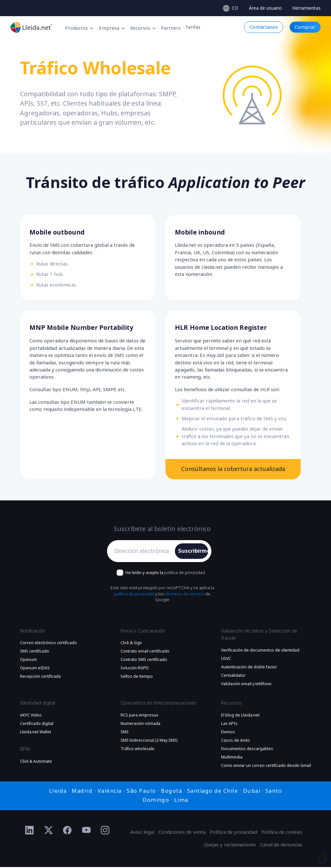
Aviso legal (142, 833)
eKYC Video (31, 716)
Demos (228, 733)
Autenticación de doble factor (249, 668)
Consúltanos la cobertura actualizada (233, 470)
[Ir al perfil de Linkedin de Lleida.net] (30, 831)
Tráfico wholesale (138, 750)
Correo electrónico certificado (48, 644)
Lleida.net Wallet (36, 733)
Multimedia (232, 758)
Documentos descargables (247, 750)
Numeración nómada (140, 725)
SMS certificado (35, 652)
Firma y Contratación (143, 632)
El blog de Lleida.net (240, 716)
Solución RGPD (135, 669)
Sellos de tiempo (137, 677)
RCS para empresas (139, 716)
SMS (125, 733)
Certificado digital (37, 725)
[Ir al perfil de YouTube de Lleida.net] (86, 831)
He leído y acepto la (165, 573)
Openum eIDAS (35, 669)
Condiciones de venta (182, 833)
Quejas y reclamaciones (230, 846)
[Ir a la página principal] (31, 27)
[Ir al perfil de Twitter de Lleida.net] (49, 831)
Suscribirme (193, 552)
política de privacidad (185, 573)
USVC (226, 659)
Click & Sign (131, 644)
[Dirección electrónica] (143, 552)
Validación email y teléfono (246, 685)
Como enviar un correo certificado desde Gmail (266, 767)
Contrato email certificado (145, 652)
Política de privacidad (234, 833)
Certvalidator (233, 676)
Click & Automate (36, 762)
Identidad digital (38, 704)
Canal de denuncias (281, 846)
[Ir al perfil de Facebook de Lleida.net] (67, 831)
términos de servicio (185, 595)
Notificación (32, 632)
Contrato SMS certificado (144, 661)
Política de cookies (282, 833)
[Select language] (231, 8)
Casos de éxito (235, 741)
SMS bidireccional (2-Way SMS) (149, 741)
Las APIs (229, 725)
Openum (28, 661)
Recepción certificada (40, 677)
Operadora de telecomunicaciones (159, 704)
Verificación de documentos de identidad (260, 651)
